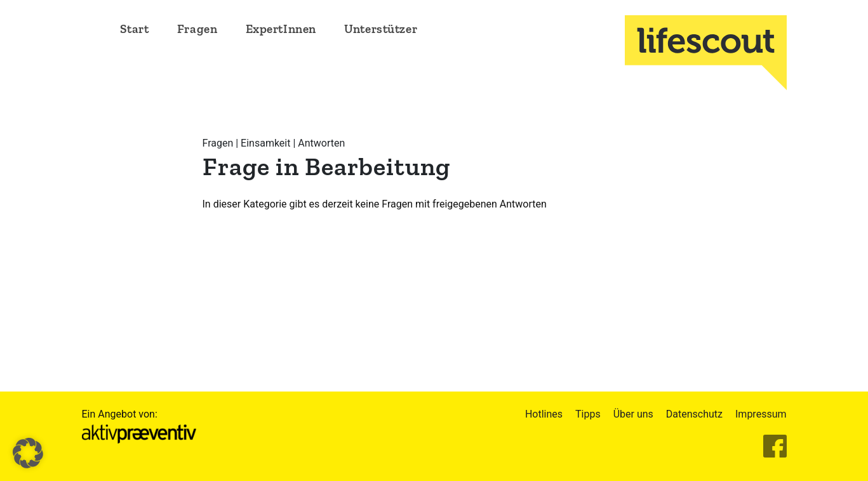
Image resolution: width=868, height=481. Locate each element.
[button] (28, 453)
